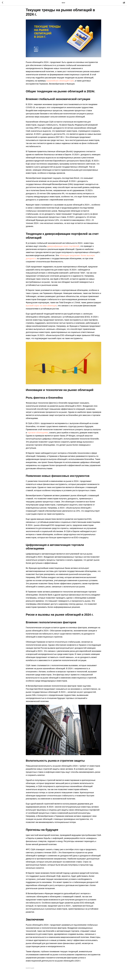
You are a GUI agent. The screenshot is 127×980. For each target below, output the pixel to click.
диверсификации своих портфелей (63, 248)
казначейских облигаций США (60, 82)
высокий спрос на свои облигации (41, 307)
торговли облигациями (38, 434)
